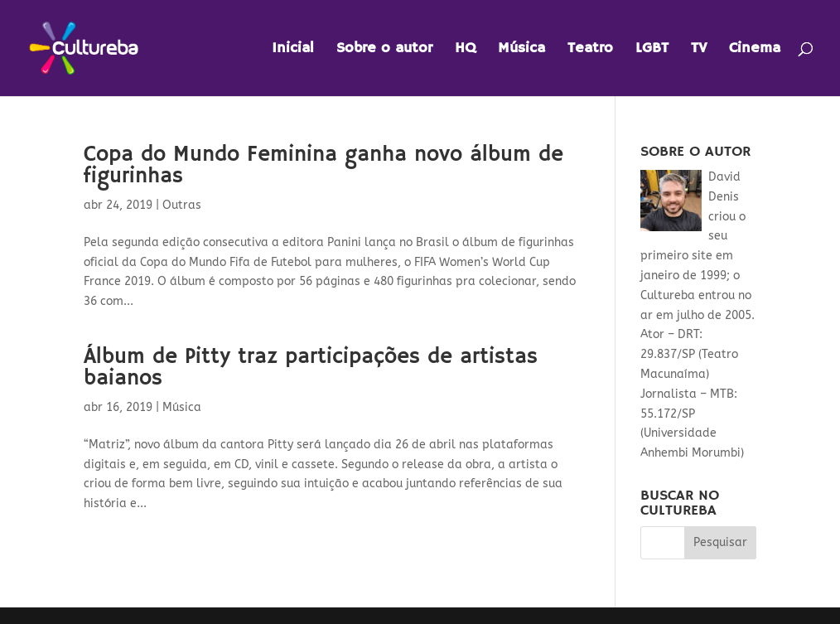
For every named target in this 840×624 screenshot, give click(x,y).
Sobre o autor (384, 50)
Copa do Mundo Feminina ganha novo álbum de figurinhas (323, 166)
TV (699, 50)
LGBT (652, 50)
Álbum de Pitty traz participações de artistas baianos (311, 368)
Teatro (590, 50)
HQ (465, 50)
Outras (182, 205)
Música (521, 50)
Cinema (755, 50)
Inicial (293, 50)
